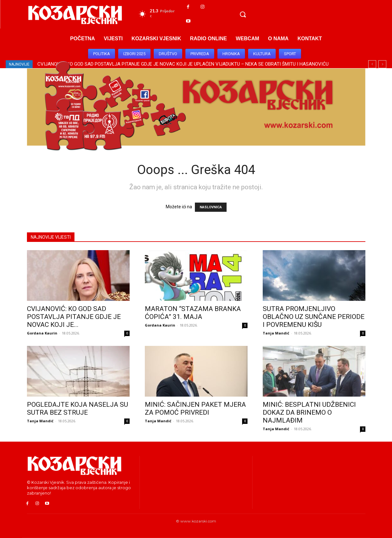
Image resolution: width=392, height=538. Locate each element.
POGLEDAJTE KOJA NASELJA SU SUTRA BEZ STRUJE (77, 408)
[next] (382, 64)
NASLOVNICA (211, 207)
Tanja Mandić (276, 333)
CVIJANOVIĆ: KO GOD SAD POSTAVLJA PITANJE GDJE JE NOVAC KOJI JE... (74, 317)
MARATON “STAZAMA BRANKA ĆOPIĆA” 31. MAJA (193, 313)
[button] (243, 14)
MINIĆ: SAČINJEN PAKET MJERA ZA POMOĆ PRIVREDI (195, 408)
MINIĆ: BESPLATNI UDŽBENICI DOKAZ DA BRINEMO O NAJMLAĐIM (309, 412)
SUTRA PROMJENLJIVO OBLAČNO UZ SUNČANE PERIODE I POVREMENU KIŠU (314, 317)
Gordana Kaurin (42, 333)
